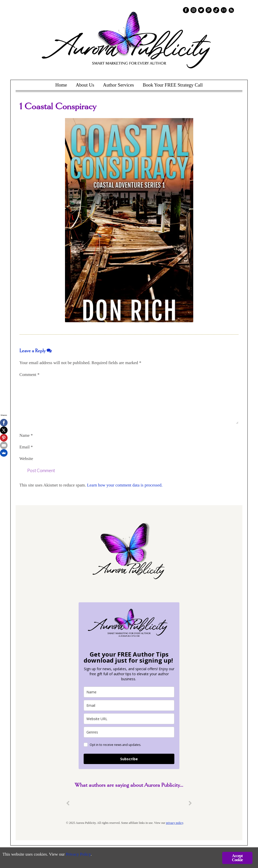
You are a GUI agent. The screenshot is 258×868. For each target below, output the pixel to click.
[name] (129, 692)
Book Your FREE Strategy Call (173, 85)
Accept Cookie (237, 858)
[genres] (129, 732)
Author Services (119, 85)
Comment (29, 375)
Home (61, 85)
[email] (129, 705)
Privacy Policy (78, 854)
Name (26, 435)
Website (26, 459)
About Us (85, 85)
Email (26, 447)
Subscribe (129, 759)
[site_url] (129, 719)
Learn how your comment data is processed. (125, 485)
